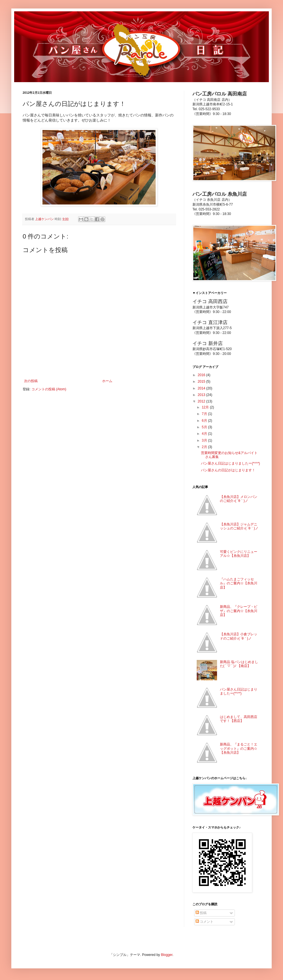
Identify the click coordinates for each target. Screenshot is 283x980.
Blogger (167, 955)
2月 (205, 447)
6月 (205, 421)
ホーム (107, 381)
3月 (205, 440)
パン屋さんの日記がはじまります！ (228, 470)
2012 (202, 401)
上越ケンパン (45, 219)
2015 (202, 382)
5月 (205, 427)
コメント (204, 922)
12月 (206, 407)
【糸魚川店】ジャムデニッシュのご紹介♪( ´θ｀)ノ (239, 526)
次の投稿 (31, 381)
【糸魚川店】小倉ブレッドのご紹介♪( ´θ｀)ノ (239, 636)
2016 (202, 375)
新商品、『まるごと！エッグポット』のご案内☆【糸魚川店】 (239, 748)
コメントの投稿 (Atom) (49, 389)
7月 (205, 414)
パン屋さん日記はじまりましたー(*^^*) (231, 463)
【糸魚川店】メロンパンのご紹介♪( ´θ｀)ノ (239, 499)
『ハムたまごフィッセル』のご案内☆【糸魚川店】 (239, 583)
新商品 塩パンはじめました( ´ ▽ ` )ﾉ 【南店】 (239, 664)
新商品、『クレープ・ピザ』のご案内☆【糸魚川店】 (239, 611)
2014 (202, 388)
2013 (202, 395)
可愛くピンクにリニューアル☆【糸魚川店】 (239, 554)
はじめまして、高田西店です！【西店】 (239, 719)
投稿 (201, 913)
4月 (205, 434)
